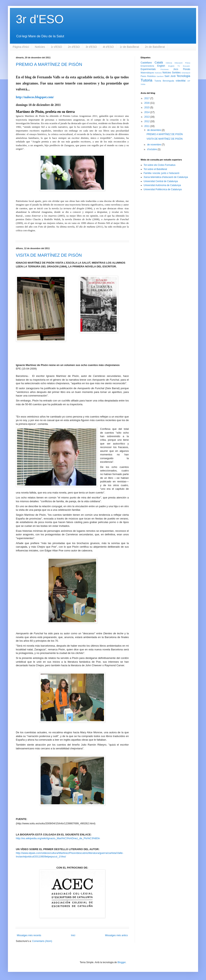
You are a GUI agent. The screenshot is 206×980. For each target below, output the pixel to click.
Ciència (169, 63)
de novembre (154, 145)
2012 (147, 121)
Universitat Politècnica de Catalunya (163, 189)
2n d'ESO (74, 47)
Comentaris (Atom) (42, 941)
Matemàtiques (147, 73)
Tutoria (146, 80)
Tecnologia (183, 76)
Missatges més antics (116, 935)
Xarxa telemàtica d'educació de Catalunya (166, 177)
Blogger (122, 962)
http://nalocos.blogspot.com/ (35, 97)
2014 (147, 112)
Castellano (146, 63)
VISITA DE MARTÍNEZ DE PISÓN (49, 255)
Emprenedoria (147, 66)
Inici (73, 935)
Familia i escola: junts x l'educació (161, 173)
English (161, 66)
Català (159, 62)
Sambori (160, 76)
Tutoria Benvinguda (164, 81)
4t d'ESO (108, 47)
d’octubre (152, 149)
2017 (147, 98)
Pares (143, 76)
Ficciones (165, 69)
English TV (174, 66)
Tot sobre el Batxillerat (155, 169)
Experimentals (148, 69)
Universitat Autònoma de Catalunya (162, 185)
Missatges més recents (29, 935)
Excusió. (187, 66)
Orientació (186, 73)
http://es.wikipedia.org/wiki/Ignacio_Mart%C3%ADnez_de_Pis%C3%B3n (58, 838)
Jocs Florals (182, 69)
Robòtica (151, 76)
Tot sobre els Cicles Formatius (160, 165)
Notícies (40, 47)
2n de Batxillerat (155, 47)
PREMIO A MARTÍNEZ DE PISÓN (49, 64)
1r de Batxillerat (129, 47)
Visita (143, 84)
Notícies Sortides (172, 73)
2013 (147, 117)
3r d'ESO (40, 19)
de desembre (154, 130)
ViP (189, 81)
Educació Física (182, 63)
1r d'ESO (56, 47)
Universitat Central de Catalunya (161, 181)
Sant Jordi (170, 76)
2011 (147, 126)
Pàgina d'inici (21, 47)
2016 (147, 103)
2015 (147, 108)
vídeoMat (181, 81)
